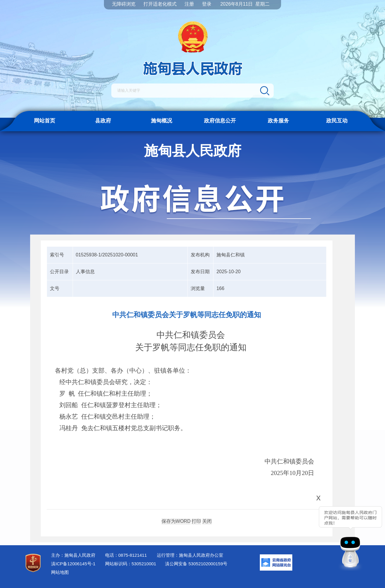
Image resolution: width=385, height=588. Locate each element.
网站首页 (45, 121)
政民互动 (337, 121)
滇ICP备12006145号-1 (73, 564)
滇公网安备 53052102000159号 (196, 564)
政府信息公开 (220, 121)
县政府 (103, 121)
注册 (189, 4)
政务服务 (278, 121)
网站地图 (60, 572)
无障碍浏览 (124, 4)
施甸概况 (161, 121)
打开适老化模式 (160, 4)
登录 (207, 4)
